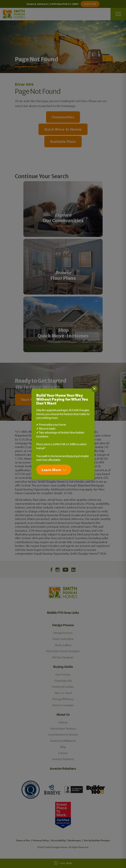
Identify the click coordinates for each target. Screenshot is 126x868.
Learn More (51, 470)
